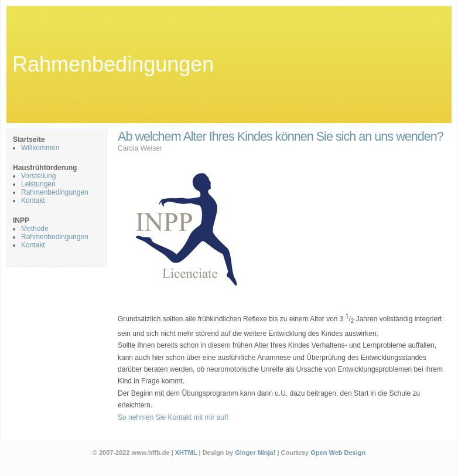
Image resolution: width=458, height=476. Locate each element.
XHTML (186, 453)
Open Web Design (338, 453)
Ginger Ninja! (255, 453)
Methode (35, 229)
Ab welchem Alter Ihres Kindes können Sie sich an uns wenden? (281, 136)
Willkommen (40, 148)
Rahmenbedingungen (113, 64)
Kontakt (33, 200)
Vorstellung (38, 176)
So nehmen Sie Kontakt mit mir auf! (173, 417)
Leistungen (38, 184)
